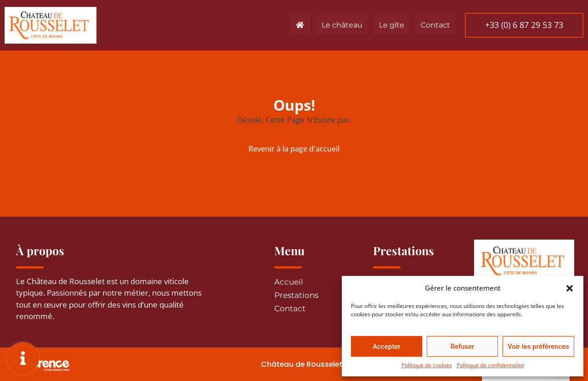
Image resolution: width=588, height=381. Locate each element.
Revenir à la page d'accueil (294, 149)
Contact (433, 25)
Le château (339, 25)
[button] (570, 288)
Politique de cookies (427, 365)
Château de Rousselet (295, 364)
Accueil (289, 282)
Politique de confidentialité (490, 365)
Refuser (462, 347)
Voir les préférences (538, 347)
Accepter (386, 347)
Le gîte (389, 25)
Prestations (296, 295)
